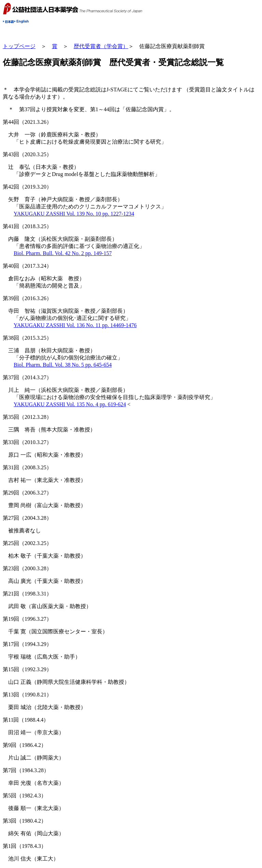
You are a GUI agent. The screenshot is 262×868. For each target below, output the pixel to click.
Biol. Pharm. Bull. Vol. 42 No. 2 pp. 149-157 (63, 253)
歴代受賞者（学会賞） (101, 46)
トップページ (19, 46)
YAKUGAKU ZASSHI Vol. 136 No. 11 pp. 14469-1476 (75, 325)
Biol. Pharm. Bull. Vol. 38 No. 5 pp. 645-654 (63, 365)
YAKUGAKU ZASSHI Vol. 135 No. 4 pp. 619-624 (70, 404)
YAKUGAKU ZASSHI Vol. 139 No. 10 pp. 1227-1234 (74, 214)
